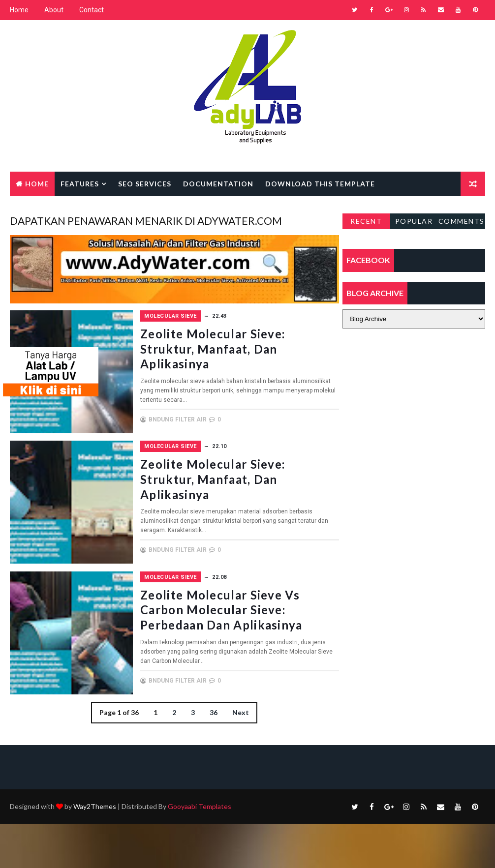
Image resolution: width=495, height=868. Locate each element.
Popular (414, 221)
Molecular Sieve (225, 314)
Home (19, 10)
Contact (92, 10)
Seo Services (145, 184)
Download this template (320, 184)
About (54, 10)
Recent (366, 221)
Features (80, 184)
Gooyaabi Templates (200, 851)
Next (238, 766)
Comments (462, 221)
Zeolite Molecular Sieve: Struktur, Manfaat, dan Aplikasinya (248, 354)
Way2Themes (95, 851)
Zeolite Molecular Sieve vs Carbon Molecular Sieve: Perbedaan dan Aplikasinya (248, 649)
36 (211, 766)
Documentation (218, 184)
